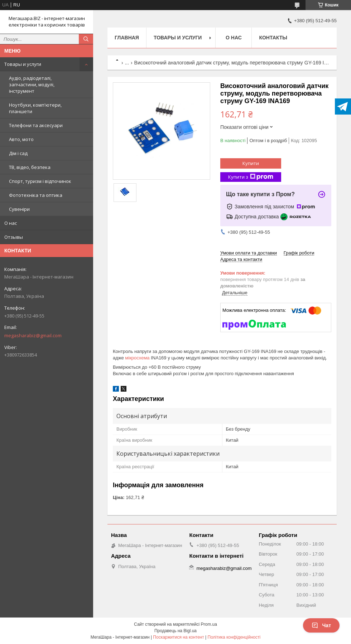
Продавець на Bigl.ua (175, 631)
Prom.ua (209, 624)
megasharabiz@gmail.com (33, 335)
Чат (321, 625)
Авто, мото (21, 139)
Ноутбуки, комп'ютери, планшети (35, 108)
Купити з (251, 177)
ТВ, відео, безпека (30, 167)
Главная (127, 38)
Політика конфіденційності (234, 637)
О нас (11, 223)
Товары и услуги (23, 64)
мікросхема (137, 358)
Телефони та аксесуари (36, 125)
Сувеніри (19, 209)
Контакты (273, 38)
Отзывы (14, 237)
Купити (251, 163)
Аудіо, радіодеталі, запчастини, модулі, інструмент (32, 84)
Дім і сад (18, 153)
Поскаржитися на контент (178, 637)
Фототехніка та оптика (36, 195)
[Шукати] (86, 39)
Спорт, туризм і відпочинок (40, 181)
